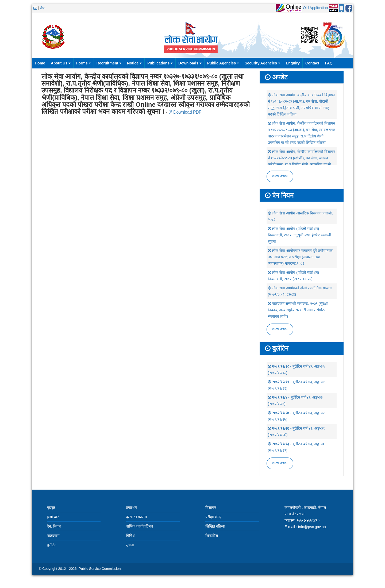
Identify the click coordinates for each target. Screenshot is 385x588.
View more (280, 176)
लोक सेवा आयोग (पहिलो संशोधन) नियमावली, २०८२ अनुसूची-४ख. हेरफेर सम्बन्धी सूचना (300, 235)
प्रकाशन (131, 508)
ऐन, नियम (54, 526)
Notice (134, 63)
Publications (160, 63)
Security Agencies (262, 63)
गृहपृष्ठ (51, 508)
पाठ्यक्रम (53, 536)
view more (280, 329)
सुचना (130, 545)
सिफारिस (212, 536)
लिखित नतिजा (215, 526)
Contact (312, 63)
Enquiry (293, 63)
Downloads (190, 63)
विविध (130, 536)
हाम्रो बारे (53, 517)
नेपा (43, 8)
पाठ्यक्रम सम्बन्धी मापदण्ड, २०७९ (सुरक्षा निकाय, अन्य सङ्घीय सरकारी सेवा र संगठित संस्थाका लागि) (298, 310)
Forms (84, 63)
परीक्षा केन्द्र (213, 517)
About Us (61, 63)
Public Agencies (223, 63)
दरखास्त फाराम (136, 517)
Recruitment (109, 63)
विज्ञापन (211, 508)
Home (40, 63)
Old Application (315, 8)
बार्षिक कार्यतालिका (140, 526)
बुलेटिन (52, 545)
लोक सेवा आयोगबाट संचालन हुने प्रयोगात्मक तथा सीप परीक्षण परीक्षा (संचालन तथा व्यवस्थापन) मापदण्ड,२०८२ (300, 257)
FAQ (329, 63)
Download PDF (185, 112)
